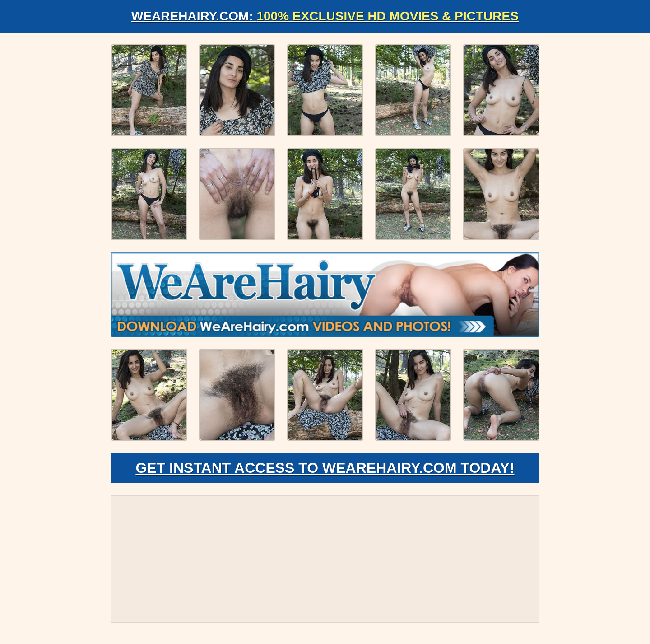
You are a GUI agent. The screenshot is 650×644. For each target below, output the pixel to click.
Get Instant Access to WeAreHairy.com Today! (325, 468)
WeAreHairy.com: (325, 16)
